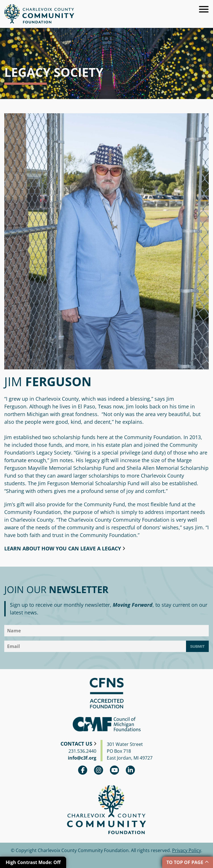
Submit (197, 646)
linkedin (130, 770)
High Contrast (33, 862)
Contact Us (76, 744)
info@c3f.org (82, 758)
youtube (114, 770)
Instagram (99, 770)
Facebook (83, 770)
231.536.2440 (82, 751)
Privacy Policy (187, 850)
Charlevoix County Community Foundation (39, 14)
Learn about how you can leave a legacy (63, 548)
